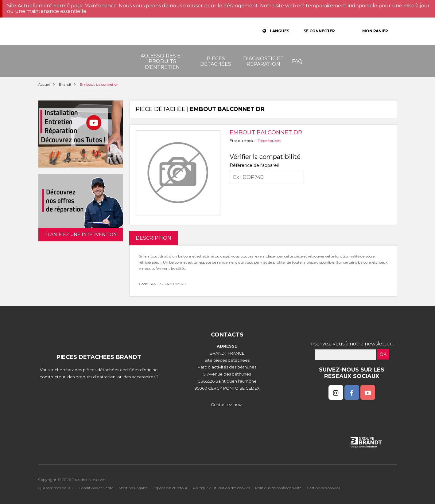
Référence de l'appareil (254, 165)
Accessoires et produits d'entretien (162, 61)
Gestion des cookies (323, 488)
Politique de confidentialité (278, 488)
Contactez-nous (227, 404)
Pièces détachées (216, 61)
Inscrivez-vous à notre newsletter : (352, 344)
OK (383, 354)
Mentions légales (133, 488)
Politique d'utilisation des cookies (221, 488)
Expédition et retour (170, 488)
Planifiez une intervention (81, 234)
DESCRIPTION (153, 238)
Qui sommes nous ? (56, 488)
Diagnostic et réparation (263, 61)
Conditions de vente (96, 488)
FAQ (297, 61)
